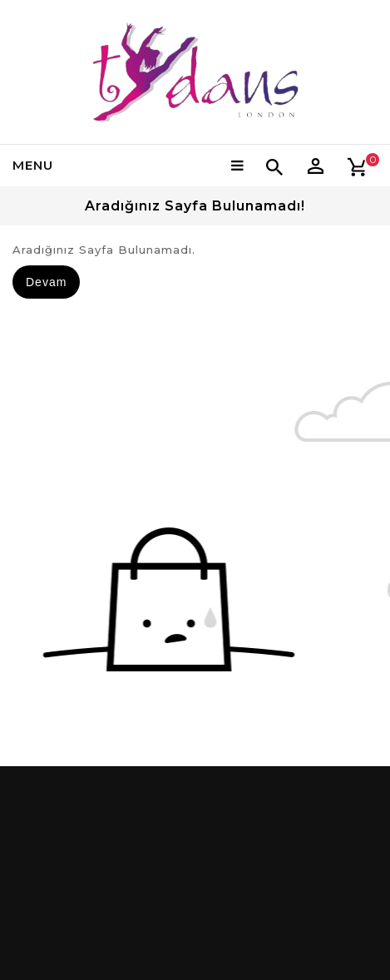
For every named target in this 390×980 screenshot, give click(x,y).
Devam (46, 282)
